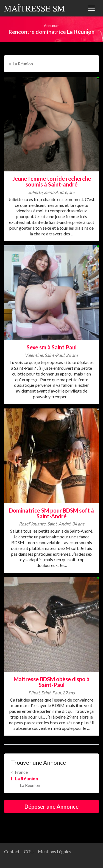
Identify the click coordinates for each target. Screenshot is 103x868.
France (21, 772)
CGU (29, 851)
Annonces (52, 26)
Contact (12, 851)
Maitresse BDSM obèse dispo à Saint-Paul (52, 682)
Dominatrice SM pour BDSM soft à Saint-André (51, 513)
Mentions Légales (55, 851)
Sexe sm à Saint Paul (52, 347)
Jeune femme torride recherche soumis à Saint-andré (52, 181)
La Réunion (23, 64)
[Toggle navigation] (91, 8)
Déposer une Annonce (51, 806)
